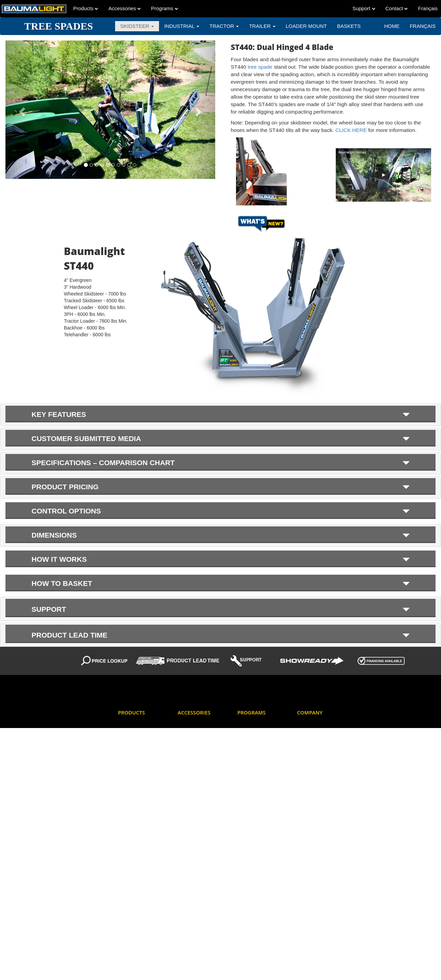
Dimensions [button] (221, 535)
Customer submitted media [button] (221, 438)
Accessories (124, 8)
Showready (248, 881)
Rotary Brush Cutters (139, 869)
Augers (125, 726)
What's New (249, 893)
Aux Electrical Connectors (191, 731)
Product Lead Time (256, 848)
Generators (129, 820)
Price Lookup (250, 835)
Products (86, 8)
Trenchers (128, 966)
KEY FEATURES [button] (221, 414)
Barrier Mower (132, 738)
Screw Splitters (133, 881)
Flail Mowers (131, 808)
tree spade (260, 67)
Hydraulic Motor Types (200, 772)
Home (392, 26)
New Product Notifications (250, 819)
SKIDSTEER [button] (137, 26)
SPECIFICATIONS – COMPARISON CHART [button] (221, 463)
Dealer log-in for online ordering (260, 731)
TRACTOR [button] (224, 26)
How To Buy (309, 750)
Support (364, 8)
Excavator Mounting (197, 759)
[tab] (220, 415)
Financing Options (255, 759)
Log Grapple (130, 832)
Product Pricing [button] (221, 487)
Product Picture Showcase (253, 864)
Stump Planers (133, 905)
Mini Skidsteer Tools (197, 784)
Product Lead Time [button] (221, 635)
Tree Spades (131, 954)
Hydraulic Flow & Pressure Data (254, 776)
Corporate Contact (315, 726)
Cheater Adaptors (195, 747)
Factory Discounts (255, 747)
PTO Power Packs (136, 857)
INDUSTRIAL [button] (182, 26)
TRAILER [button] (262, 26)
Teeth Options (191, 796)
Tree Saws (129, 930)
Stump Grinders (134, 893)
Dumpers (127, 784)
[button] (21, 110)
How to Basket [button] (221, 583)
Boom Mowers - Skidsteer (134, 755)
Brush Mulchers (133, 772)
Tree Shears (130, 942)
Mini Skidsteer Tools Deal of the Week (257, 797)
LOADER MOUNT (306, 26)
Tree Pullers (130, 917)
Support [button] (221, 609)
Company (310, 712)
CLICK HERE (352, 130)
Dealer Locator (311, 738)
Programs (164, 8)
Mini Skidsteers (133, 844)
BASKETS (349, 26)
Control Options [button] (221, 511)
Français (423, 26)
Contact (397, 8)
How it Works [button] (221, 559)
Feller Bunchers (134, 796)
